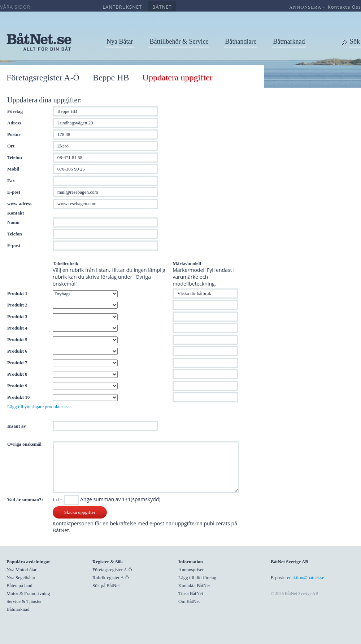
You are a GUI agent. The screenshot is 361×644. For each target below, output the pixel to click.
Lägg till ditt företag (197, 577)
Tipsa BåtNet (191, 593)
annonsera (305, 7)
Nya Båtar (120, 41)
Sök (355, 41)
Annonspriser (191, 570)
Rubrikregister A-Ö (111, 577)
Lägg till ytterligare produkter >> (38, 407)
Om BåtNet (189, 601)
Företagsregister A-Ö (43, 78)
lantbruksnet (122, 7)
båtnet (162, 7)
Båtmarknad (289, 41)
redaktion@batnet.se (305, 577)
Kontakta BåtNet (194, 585)
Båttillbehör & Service (179, 41)
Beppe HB (111, 78)
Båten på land (19, 585)
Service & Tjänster (24, 601)
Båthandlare (241, 41)
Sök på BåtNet (106, 585)
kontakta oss (344, 7)
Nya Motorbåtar (21, 570)
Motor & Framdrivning (28, 593)
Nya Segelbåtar (21, 577)
